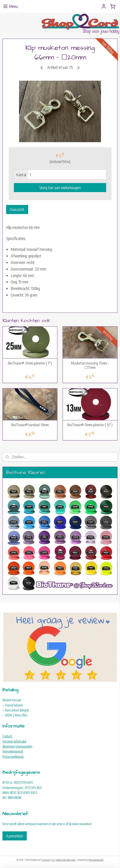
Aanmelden (15, 836)
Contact (7, 736)
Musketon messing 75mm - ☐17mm (90, 365)
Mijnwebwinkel (96, 860)
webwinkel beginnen (66, 860)
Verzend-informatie (14, 741)
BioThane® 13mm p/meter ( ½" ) (90, 425)
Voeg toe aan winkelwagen (60, 187)
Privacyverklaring (13, 756)
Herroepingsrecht (13, 751)
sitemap (46, 860)
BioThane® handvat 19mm (30, 425)
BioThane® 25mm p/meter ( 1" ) (30, 363)
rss (53, 860)
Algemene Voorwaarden (17, 746)
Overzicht (17, 209)
